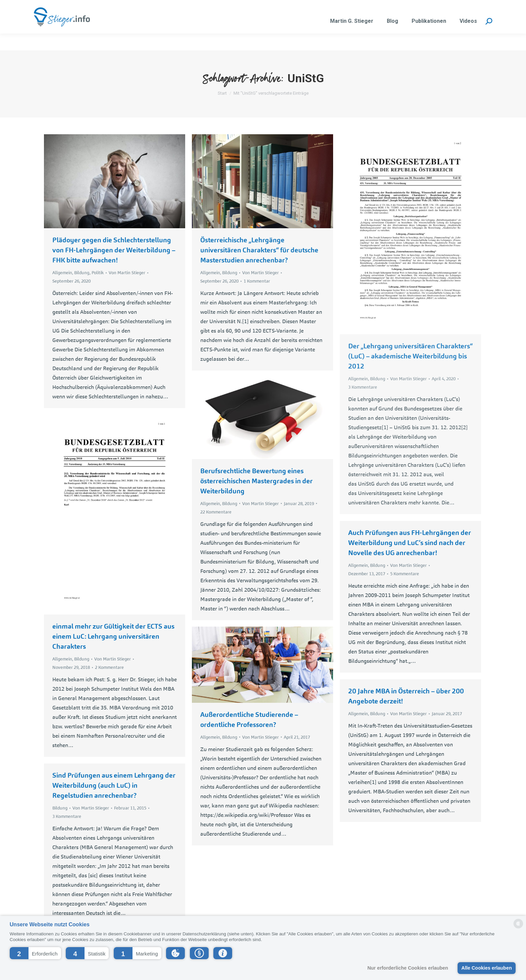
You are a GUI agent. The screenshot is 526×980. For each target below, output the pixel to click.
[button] (35, 953)
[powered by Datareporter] (518, 928)
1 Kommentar (257, 281)
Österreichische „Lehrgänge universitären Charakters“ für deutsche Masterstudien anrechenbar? (259, 250)
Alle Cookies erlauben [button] (486, 968)
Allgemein (62, 273)
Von (127, 273)
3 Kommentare (363, 387)
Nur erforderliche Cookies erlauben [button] (408, 968)
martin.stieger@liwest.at (115, 9)
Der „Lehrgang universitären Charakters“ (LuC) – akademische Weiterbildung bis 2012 (410, 356)
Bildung (82, 273)
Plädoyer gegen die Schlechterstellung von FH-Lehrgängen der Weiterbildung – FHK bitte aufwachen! (114, 250)
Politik (98, 273)
